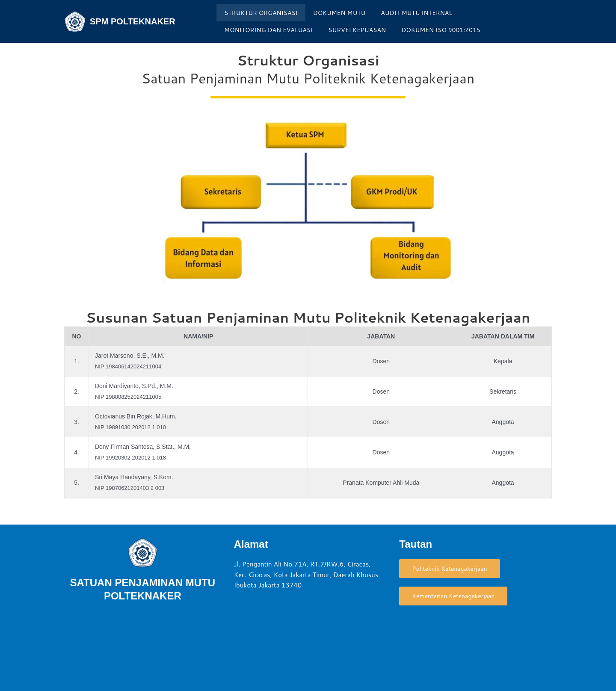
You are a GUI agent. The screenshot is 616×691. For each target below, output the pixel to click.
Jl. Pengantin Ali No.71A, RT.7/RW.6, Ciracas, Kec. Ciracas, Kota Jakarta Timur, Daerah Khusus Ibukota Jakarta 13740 (306, 575)
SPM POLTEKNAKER (133, 21)
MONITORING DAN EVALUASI (268, 30)
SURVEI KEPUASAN (357, 30)
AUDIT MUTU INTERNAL (416, 13)
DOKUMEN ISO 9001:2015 (441, 30)
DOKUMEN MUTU (339, 13)
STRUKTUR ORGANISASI (261, 13)
